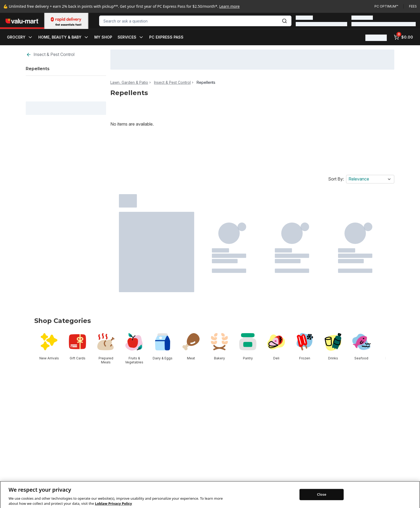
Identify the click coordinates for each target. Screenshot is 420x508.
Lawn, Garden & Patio (129, 82)
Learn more (230, 6)
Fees (413, 6)
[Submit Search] (284, 21)
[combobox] (195, 21)
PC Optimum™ (386, 6)
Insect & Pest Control (50, 54)
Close (322, 502)
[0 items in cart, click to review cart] (403, 37)
